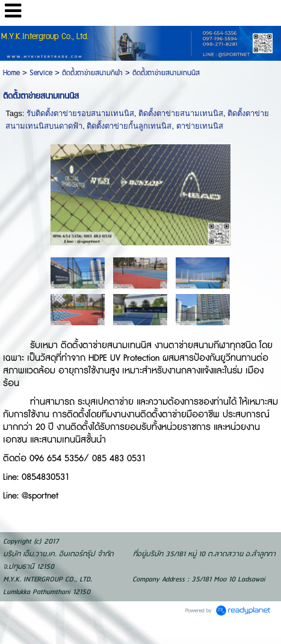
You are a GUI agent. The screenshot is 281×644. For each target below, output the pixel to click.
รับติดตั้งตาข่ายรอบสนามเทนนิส (80, 113)
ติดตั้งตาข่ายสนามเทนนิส (181, 113)
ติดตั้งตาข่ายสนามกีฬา (92, 73)
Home (11, 73)
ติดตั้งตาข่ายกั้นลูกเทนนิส (129, 126)
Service (41, 73)
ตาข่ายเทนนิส (200, 126)
